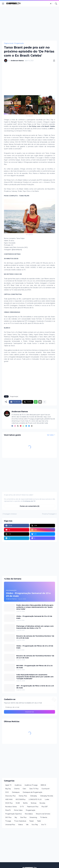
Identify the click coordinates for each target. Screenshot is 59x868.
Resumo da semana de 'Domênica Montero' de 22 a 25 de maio (35, 637)
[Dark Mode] (51, 4)
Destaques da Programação (32, 792)
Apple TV (8, 785)
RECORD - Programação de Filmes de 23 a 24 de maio (34, 667)
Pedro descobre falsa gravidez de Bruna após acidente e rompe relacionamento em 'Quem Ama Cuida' (35, 607)
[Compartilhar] (53, 61)
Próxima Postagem (49, 514)
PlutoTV (8, 810)
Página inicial (8, 43)
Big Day (8, 789)
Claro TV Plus (34, 789)
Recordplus (29, 814)
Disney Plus (23, 796)
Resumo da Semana (43, 814)
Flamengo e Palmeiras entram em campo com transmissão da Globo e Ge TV (35, 627)
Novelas (42, 803)
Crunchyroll (45, 789)
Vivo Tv (44, 825)
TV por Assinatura (20, 821)
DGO (7, 792)
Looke (47, 799)
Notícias (34, 803)
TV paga (8, 821)
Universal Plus (10, 825)
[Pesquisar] (56, 4)
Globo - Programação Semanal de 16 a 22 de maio (34, 617)
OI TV (22, 807)
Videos (20, 825)
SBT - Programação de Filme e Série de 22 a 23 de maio (35, 687)
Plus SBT (45, 807)
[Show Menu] (3, 4)
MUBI (18, 803)
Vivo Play (35, 825)
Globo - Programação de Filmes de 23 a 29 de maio (35, 647)
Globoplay (34, 796)
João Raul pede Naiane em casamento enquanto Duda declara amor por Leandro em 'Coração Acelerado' (35, 677)
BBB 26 (43, 785)
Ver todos (50, 435)
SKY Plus (8, 817)
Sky (16, 817)
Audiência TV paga (31, 785)
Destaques (16, 792)
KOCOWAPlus (21, 799)
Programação (19, 43)
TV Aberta (44, 817)
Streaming (33, 817)
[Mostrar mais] (44, 402)
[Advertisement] (29, 24)
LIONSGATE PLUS (35, 799)
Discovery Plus (10, 796)
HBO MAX (9, 799)
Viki (27, 825)
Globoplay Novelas (47, 796)
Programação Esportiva (13, 814)
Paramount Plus (33, 807)
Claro (24, 789)
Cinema (17, 789)
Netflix (25, 803)
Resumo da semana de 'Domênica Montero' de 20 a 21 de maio (35, 657)
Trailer (39, 821)
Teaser (32, 821)
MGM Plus (9, 803)
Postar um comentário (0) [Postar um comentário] (30, 506)
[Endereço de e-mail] (29, 707)
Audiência (18, 785)
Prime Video (18, 810)
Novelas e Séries (11, 807)
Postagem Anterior (10, 514)
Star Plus (23, 817)
